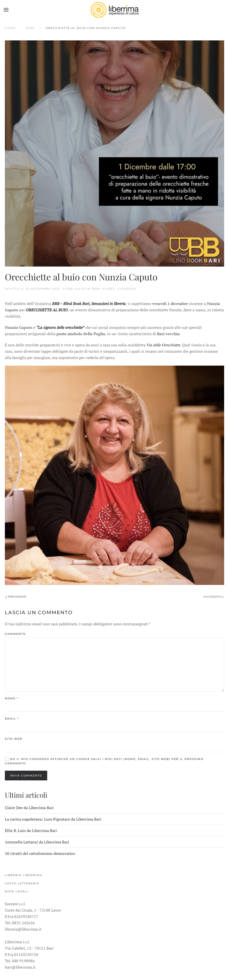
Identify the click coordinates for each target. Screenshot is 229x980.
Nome (12, 698)
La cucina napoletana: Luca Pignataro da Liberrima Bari (53, 819)
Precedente (16, 597)
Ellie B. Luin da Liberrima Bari (31, 831)
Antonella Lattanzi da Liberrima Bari (37, 842)
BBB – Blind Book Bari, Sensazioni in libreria (89, 304)
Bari (31, 28)
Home (10, 28)
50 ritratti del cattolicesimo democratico (40, 853)
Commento (15, 634)
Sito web (14, 739)
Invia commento (26, 776)
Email (12, 719)
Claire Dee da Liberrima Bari (29, 808)
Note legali (17, 891)
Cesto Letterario (22, 883)
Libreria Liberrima (24, 875)
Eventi (109, 289)
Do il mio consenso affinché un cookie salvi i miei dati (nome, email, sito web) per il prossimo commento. (104, 761)
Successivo (214, 597)
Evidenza (127, 289)
